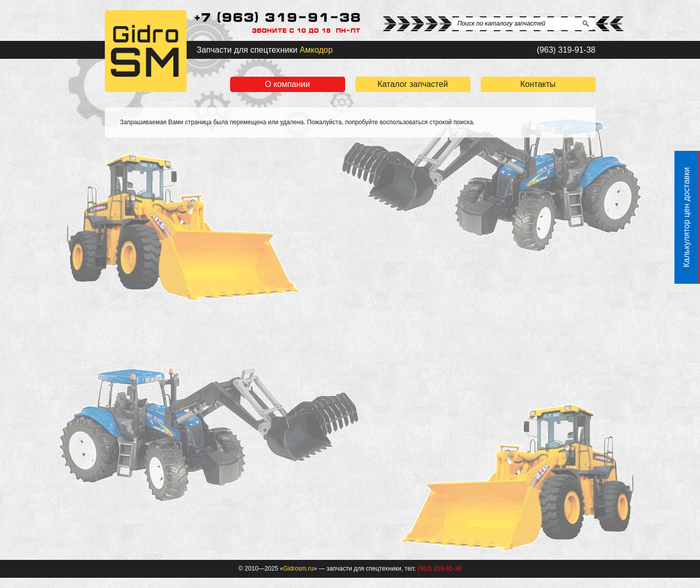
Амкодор (316, 50)
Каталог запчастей (413, 84)
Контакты (538, 84)
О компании (287, 84)
